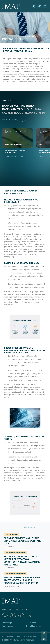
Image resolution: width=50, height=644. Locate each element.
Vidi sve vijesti (34, 527)
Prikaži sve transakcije (15, 120)
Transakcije (7, 623)
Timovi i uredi (8, 626)
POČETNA (5, 36)
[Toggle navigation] (45, 6)
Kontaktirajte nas (33, 626)
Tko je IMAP (31, 623)
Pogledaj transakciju (15, 156)
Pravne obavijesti (30, 636)
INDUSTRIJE (15, 36)
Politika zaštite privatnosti (12, 636)
